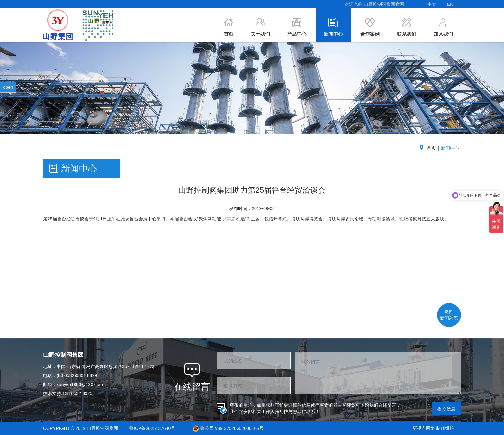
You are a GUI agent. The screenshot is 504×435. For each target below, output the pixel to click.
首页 (431, 148)
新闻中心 (450, 148)
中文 (432, 4)
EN (450, 4)
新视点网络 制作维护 (433, 428)
